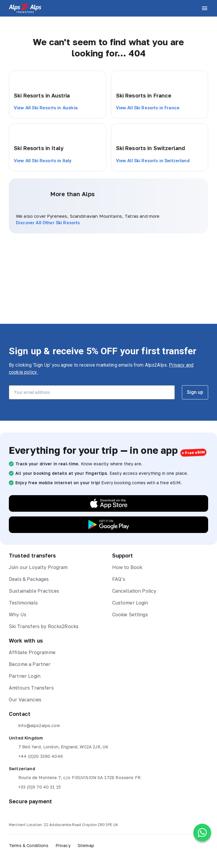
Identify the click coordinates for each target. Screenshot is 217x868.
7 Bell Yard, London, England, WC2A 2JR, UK (59, 747)
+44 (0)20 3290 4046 (36, 756)
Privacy (63, 845)
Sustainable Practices (34, 591)
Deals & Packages (29, 579)
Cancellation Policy (134, 591)
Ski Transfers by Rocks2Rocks (44, 626)
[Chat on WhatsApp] (202, 833)
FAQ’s (119, 579)
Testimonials (23, 603)
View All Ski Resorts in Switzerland (153, 161)
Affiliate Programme (32, 652)
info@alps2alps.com (34, 726)
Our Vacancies (25, 700)
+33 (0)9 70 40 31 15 (35, 787)
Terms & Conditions (29, 845)
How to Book (127, 567)
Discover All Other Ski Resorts (48, 223)
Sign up (195, 392)
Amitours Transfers (31, 688)
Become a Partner (30, 664)
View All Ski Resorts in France (148, 108)
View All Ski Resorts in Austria (46, 108)
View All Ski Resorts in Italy (43, 161)
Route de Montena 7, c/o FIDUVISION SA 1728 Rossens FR (75, 778)
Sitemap (86, 845)
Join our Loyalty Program (38, 567)
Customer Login (130, 603)
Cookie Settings (130, 615)
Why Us (18, 615)
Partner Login (25, 676)
